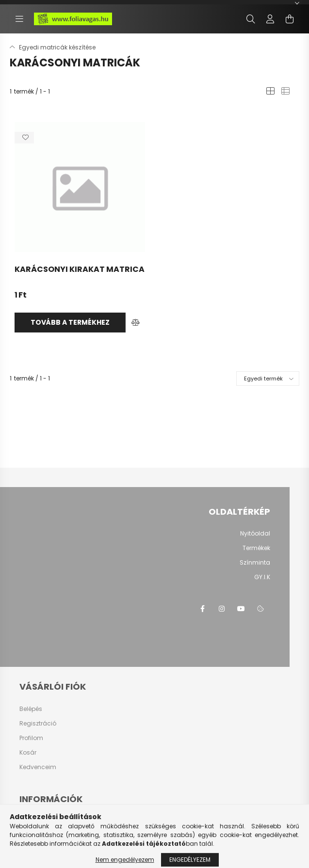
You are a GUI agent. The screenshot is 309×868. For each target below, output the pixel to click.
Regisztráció (38, 724)
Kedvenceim (38, 767)
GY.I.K (262, 577)
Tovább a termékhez (70, 322)
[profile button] (270, 19)
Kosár (28, 753)
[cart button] (290, 19)
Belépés (31, 709)
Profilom (31, 738)
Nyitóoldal (255, 533)
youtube (241, 609)
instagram (222, 609)
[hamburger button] (19, 19)
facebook (202, 609)
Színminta (255, 562)
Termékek (256, 548)
